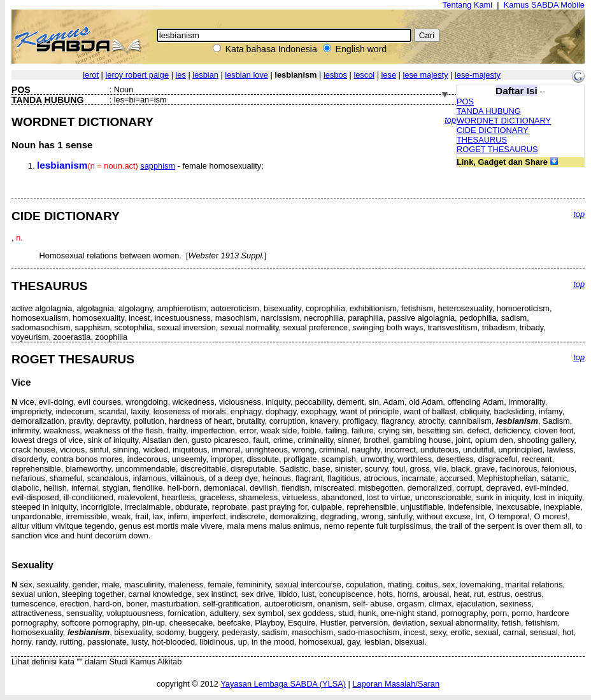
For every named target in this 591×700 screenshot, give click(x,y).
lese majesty (425, 75)
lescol (364, 75)
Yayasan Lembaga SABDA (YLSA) (283, 684)
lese (389, 75)
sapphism (158, 166)
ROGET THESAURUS (497, 149)
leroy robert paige (137, 75)
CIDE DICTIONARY (493, 130)
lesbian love (246, 75)
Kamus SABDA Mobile (544, 5)
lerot (91, 75)
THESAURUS (482, 140)
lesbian (205, 75)
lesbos (335, 75)
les (181, 75)
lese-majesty (478, 75)
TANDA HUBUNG (489, 111)
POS (465, 101)
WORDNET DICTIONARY (504, 121)
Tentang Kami (467, 5)
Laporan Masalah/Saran (396, 684)
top (450, 120)
